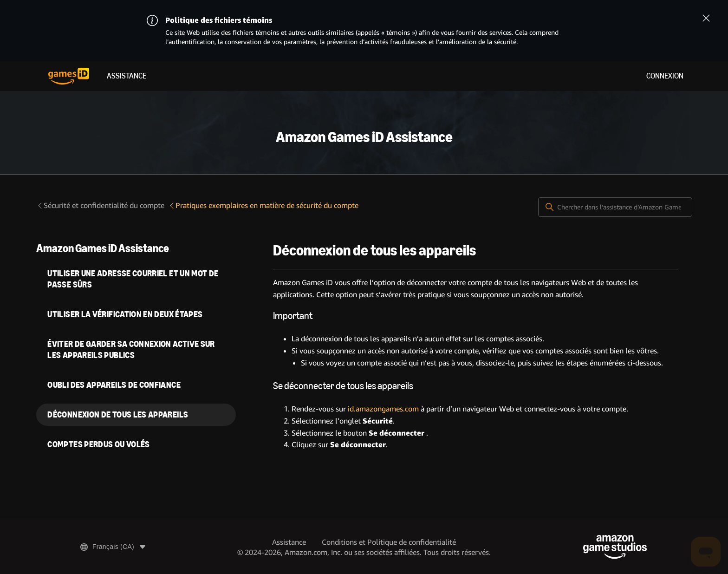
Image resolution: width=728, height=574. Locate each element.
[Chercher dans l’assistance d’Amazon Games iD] (615, 207)
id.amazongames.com (383, 409)
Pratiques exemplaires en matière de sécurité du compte (263, 205)
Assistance (127, 76)
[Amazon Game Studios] (615, 547)
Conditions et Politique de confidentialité (389, 542)
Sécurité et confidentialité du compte (100, 205)
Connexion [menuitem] (665, 76)
